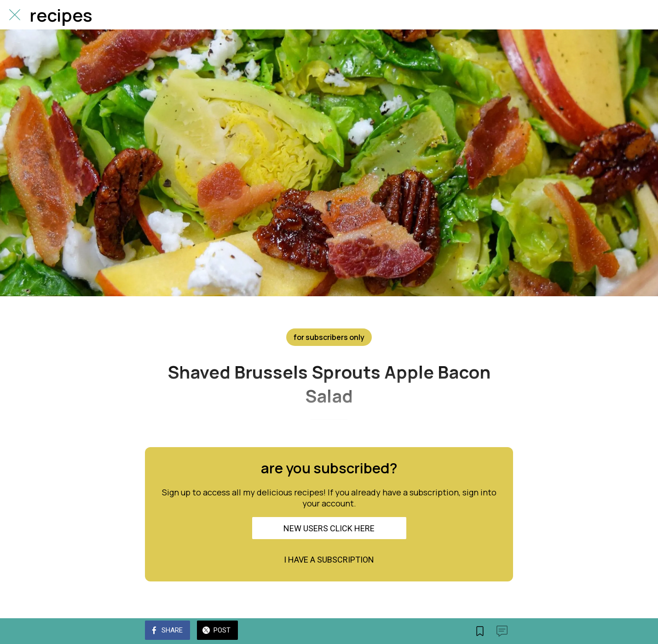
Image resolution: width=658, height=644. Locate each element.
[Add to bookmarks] (480, 631)
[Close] (15, 15)
